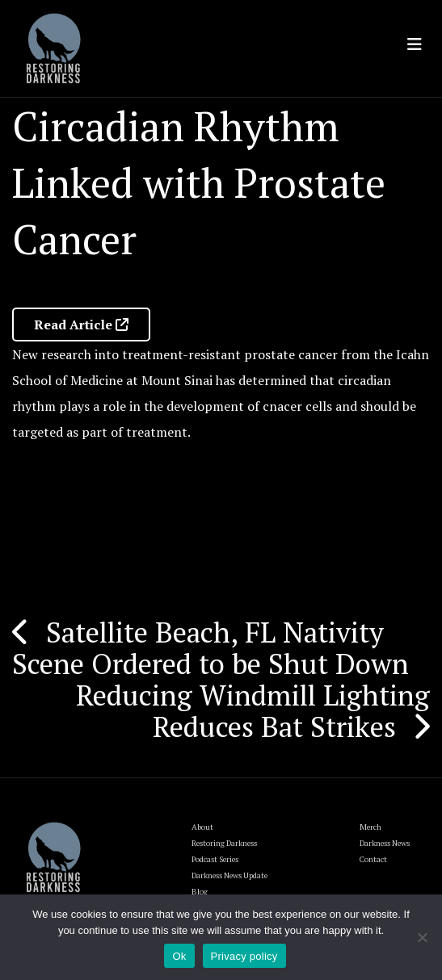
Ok (179, 956)
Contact (373, 859)
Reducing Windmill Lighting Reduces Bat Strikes (253, 711)
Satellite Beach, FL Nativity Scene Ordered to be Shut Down (210, 648)
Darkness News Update (229, 875)
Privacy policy (244, 956)
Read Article (81, 325)
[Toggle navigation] (415, 44)
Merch (370, 827)
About (202, 827)
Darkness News (385, 843)
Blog (200, 892)
